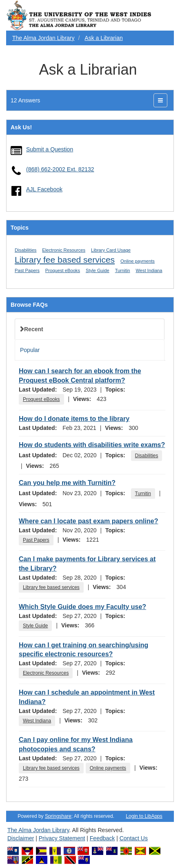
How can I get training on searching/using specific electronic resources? (83, 650)
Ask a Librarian (103, 38)
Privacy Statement (62, 838)
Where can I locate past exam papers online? (88, 521)
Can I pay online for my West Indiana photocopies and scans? (76, 744)
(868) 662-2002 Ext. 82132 (60, 169)
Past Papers (27, 270)
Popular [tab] (30, 350)
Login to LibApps (144, 816)
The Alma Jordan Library (43, 38)
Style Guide (98, 270)
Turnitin (123, 270)
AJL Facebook (44, 189)
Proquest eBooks (63, 270)
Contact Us (134, 838)
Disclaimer (21, 838)
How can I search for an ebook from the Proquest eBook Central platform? (80, 376)
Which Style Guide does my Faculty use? (82, 607)
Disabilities (26, 250)
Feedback (102, 838)
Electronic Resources (64, 250)
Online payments (138, 261)
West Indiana (149, 270)
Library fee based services (65, 260)
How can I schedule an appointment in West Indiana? (87, 697)
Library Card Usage (111, 250)
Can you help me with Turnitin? (67, 483)
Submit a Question (50, 149)
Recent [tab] (34, 329)
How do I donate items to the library (74, 419)
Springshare (58, 816)
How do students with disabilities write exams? (92, 445)
